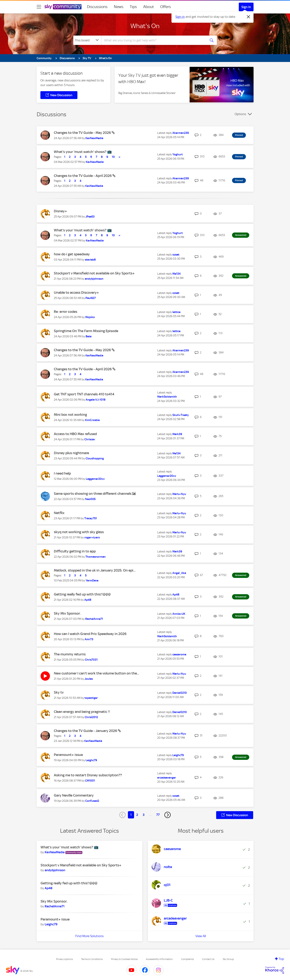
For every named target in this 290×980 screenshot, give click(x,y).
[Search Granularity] (87, 40)
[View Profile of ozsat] (176, 255)
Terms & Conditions (92, 959)
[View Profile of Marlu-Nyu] (179, 494)
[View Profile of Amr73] (89, 639)
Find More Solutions (89, 936)
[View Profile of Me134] (177, 274)
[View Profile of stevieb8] (90, 260)
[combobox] (153, 40)
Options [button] (240, 114)
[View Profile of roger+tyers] (92, 537)
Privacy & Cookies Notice (124, 959)
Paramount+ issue (68, 755)
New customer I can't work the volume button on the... (96, 673)
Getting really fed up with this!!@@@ (82, 594)
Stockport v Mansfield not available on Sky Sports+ (94, 273)
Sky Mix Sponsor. (67, 613)
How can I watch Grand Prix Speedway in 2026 (90, 634)
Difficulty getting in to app (75, 551)
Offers (166, 7)
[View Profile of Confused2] (92, 801)
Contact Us (208, 959)
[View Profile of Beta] (89, 336)
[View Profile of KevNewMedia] (94, 138)
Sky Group (228, 959)
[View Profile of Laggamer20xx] (95, 479)
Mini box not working (70, 415)
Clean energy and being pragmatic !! (82, 712)
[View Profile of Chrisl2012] (91, 717)
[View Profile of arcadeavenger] (167, 778)
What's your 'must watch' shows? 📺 (83, 152)
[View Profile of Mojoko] (90, 317)
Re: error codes (66, 312)
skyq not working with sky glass (79, 532)
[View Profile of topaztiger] (91, 698)
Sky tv (59, 692)
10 (113, 157)
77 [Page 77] (158, 815)
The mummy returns (70, 654)
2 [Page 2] (137, 815)
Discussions (97, 7)
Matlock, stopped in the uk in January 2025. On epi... (95, 570)
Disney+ (60, 211)
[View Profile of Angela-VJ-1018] (96, 400)
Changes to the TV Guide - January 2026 (86, 731)
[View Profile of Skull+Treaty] (181, 415)
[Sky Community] (63, 7)
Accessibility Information (159, 959)
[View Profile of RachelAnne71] (94, 619)
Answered (241, 235)
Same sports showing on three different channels (93, 494)
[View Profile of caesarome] (179, 654)
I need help (62, 473)
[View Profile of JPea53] (90, 217)
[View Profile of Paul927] (91, 298)
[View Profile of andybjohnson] (94, 279)
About (149, 7)
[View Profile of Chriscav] (90, 439)
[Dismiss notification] (248, 17)
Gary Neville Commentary (74, 795)
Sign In (246, 7)
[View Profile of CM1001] (90, 781)
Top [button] (281, 959)
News (119, 7)
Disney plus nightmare (71, 453)
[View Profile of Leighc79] (91, 760)
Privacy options (64, 959)
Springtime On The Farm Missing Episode (86, 331)
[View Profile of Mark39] (177, 434)
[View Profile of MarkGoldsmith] (167, 397)
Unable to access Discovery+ (76, 293)
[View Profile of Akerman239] (181, 133)
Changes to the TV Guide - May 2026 (83, 133)
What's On (145, 26)
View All (201, 936)
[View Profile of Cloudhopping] (95, 458)
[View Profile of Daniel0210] (180, 693)
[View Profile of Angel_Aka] (179, 573)
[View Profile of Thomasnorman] (96, 557)
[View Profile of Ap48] (88, 600)
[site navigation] (39, 7)
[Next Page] (168, 815)
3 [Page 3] (144, 815)
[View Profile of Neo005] (90, 499)
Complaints (187, 959)
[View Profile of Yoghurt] (178, 154)
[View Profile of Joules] (89, 679)
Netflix (59, 513)
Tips (133, 7)
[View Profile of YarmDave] (92, 581)
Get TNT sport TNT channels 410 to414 (84, 394)
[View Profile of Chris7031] (91, 660)
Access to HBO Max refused (75, 434)
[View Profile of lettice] (176, 312)
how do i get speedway (72, 254)
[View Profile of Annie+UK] (179, 614)
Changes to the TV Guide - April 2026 (83, 176)
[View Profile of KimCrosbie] (92, 420)
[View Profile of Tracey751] (91, 518)
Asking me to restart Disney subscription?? (88, 775)
